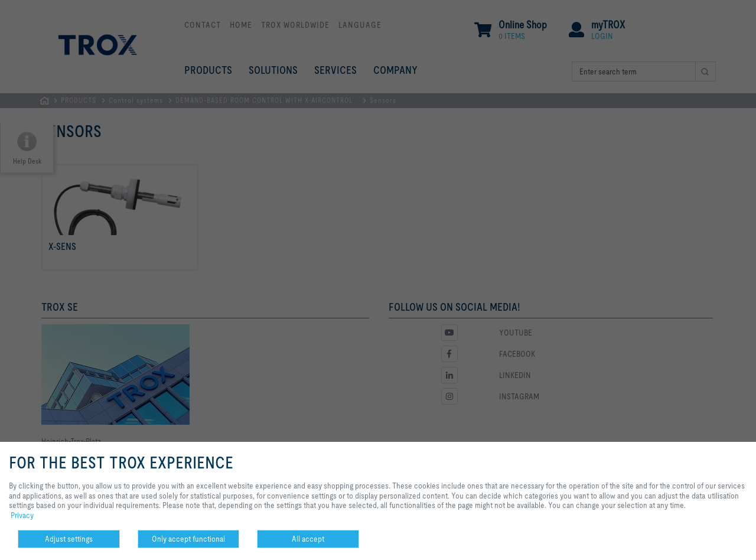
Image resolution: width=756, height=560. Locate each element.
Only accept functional (188, 539)
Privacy (22, 515)
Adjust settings (69, 539)
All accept (308, 539)
